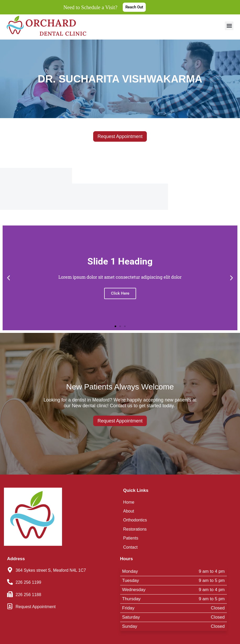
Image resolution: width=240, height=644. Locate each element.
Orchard (56, 23)
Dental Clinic (63, 32)
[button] (229, 26)
